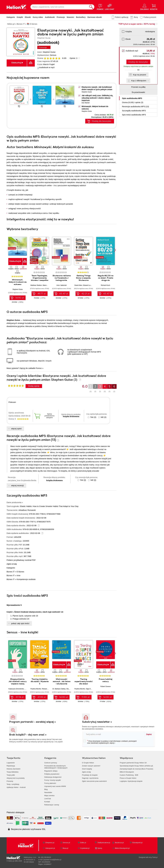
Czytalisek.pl (85, 848)
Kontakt (47, 802)
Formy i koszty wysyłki (53, 780)
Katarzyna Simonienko (16, 689)
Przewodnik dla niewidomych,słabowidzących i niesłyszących (56, 767)
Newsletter (48, 792)
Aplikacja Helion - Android (16, 787)
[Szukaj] (91, 7)
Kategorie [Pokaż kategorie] (11, 17)
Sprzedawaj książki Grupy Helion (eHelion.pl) (136, 766)
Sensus (53, 55)
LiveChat (48, 799)
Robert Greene (106, 687)
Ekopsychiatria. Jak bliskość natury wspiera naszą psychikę (18, 683)
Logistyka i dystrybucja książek (131, 781)
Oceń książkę (87, 769)
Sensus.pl (66, 843)
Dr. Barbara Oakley (59, 689)
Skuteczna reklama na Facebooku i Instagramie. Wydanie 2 (62, 279)
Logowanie (11, 763)
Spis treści (134, 115)
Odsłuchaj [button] (16, 63)
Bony (136, 17)
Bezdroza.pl (119, 843)
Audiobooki (50, 17)
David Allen (78, 285)
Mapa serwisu (49, 796)
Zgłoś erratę (12, 564)
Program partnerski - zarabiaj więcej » (33, 722)
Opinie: (73, 58)
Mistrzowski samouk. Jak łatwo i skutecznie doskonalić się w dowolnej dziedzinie (62, 684)
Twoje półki (11, 775)
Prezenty (10, 781)
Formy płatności (50, 783)
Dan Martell (86, 103)
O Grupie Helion (88, 763)
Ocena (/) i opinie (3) (133, 102)
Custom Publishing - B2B (129, 775)
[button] (115, 250)
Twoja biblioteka (13, 772)
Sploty (100, 848)
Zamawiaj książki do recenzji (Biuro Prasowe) (137, 769)
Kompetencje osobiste (26, 579)
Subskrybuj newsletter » (97, 722)
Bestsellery (81, 17)
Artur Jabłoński (62, 285)
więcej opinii (16, 429)
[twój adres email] (113, 734)
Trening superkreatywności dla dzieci (84, 681)
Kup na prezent (140, 75)
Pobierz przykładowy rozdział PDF (21, 560)
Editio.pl (83, 843)
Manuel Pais (47, 285)
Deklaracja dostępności (53, 777)
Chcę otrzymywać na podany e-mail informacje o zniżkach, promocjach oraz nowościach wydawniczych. (110, 742)
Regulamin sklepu (51, 771)
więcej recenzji (18, 485)
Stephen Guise (49, 52)
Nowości (70, 17)
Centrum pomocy (51, 763)
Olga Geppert (90, 689)
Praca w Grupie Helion (128, 778)
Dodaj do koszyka (138, 62)
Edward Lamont (88, 285)
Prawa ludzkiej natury (106, 680)
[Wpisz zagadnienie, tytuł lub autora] (59, 7)
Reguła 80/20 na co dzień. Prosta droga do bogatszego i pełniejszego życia (106, 280)
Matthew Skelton (36, 285)
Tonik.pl (155, 857)
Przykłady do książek (90, 775)
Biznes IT (11, 572)
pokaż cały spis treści (20, 623)
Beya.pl (66, 848)
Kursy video (38, 17)
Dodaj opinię (34, 386)
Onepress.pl (50, 843)
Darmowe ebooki (95, 17)
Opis (132, 98)
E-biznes (20, 572)
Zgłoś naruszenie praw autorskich (94, 781)
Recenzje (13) (135, 106)
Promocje (61, 17)
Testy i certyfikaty (13, 784)
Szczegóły (134, 111)
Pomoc (39, 368)
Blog (46, 789)
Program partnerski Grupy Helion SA (133, 763)
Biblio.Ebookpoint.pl (122, 848)
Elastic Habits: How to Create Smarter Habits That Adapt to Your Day (49, 506)
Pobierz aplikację (122, 17)
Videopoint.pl (50, 848)
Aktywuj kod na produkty (16, 778)
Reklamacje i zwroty (52, 805)
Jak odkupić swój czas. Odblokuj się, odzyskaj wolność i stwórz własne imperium (97, 98)
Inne (18, 575)
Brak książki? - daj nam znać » (28, 735)
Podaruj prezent (150, 17)
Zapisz (149, 734)
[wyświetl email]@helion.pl (52, 860)
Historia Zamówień (14, 769)
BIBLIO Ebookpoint (127, 772)
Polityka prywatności (52, 774)
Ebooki (28, 17)
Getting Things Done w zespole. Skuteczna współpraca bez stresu (84, 280)
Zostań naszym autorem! (91, 766)
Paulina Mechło (36, 689)
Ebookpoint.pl (137, 843)
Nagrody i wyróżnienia (90, 778)
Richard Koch (105, 285)
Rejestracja (11, 766)
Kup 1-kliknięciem (139, 81)
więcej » (112, 743)
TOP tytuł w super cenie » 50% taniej (137, 24)
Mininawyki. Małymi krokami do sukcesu (18, 282)
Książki (20, 17)
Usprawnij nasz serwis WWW (55, 786)
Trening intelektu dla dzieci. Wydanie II (40, 681)
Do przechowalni (138, 92)
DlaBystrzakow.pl (104, 843)
